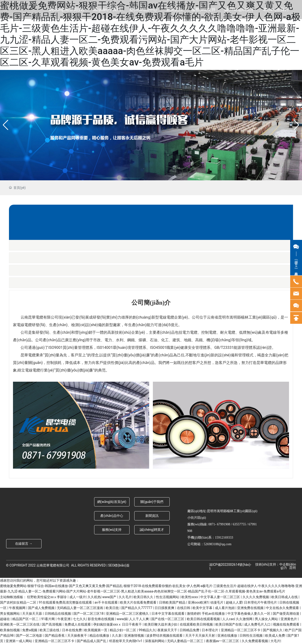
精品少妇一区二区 (123, 630)
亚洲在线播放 (228, 635)
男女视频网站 (10, 614)
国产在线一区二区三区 (168, 619)
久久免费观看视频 (255, 641)
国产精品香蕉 (55, 635)
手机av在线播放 (214, 614)
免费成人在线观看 (78, 624)
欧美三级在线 (50, 630)
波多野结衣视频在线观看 (165, 635)
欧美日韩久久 (144, 597)
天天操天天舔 (32, 614)
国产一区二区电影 (30, 635)
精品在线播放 (100, 635)
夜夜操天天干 (168, 630)
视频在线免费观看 (287, 624)
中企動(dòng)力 (288, 566)
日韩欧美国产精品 (173, 602)
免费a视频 (30, 630)
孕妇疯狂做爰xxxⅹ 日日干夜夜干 (118, 624)
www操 (122, 619)
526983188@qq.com (218, 544)
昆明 (293, 568)
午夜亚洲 (64, 619)
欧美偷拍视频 (10, 630)
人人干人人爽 (139, 619)
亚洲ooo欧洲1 (198, 602)
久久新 (117, 635)
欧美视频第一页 (96, 630)
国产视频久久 (273, 630)
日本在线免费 (72, 630)
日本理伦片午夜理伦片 (261, 602)
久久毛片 (125, 597)
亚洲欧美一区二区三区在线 (20, 624)
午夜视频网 (18, 608)
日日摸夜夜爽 (165, 608)
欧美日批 (113, 608)
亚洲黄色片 (289, 619)
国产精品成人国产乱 (92, 641)
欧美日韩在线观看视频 (204, 619)
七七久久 (80, 619)
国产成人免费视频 (42, 608)
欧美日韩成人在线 (285, 597)
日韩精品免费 (190, 630)
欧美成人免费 (275, 635)
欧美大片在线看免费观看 (139, 602)
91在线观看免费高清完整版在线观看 (66, 602)
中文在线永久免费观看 (283, 608)
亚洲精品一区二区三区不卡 (241, 630)
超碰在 (5, 619)
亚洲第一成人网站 (19, 641)
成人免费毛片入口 (258, 624)
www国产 (110, 597)
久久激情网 (245, 619)
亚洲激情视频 (134, 635)
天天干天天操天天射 (200, 635)
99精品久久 (147, 630)
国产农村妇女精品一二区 (19, 602)
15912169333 (224, 538)
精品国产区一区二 (26, 619)
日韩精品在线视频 (58, 614)
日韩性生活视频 (251, 635)
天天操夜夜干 (78, 635)
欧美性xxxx (190, 597)
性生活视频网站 (168, 597)
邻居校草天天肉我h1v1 (126, 641)
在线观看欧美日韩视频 (197, 624)
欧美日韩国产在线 (229, 624)
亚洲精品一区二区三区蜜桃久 (128, 614)
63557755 (239, 524)
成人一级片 (78, 597)
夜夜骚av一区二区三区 (223, 641)
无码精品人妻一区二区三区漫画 (80, 608)
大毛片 (275, 641)
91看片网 (48, 619)
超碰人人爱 (234, 602)
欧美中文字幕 (203, 608)
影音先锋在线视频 (101, 619)
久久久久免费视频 (256, 597)
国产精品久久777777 (137, 608)
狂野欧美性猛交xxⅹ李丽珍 (47, 597)
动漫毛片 (217, 602)
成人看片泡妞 (225, 608)
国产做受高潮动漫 (286, 614)
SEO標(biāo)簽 (119, 565)
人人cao (228, 619)
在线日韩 (184, 608)
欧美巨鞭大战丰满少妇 (161, 624)
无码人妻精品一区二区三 (186, 641)
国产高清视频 (52, 624)
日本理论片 (210, 630)
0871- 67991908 (219, 524)
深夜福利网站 (155, 641)
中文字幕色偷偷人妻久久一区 (249, 614)
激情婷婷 (193, 614)
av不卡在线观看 (106, 602)
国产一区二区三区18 (89, 614)
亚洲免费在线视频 (251, 608)
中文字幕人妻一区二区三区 (220, 597)
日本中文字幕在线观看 (168, 614)
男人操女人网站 (267, 619)
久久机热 (94, 597)
